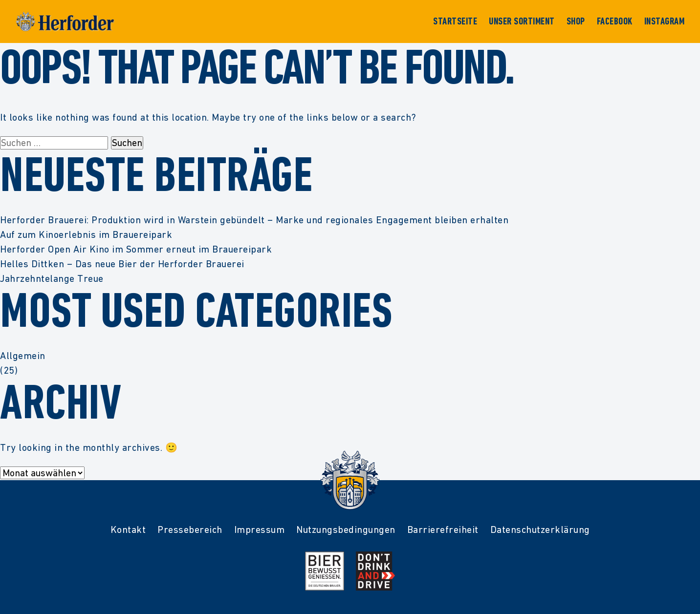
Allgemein (23, 356)
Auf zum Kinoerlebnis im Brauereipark (86, 234)
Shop (576, 21)
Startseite (455, 21)
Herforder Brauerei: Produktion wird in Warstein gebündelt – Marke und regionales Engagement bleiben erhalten (254, 220)
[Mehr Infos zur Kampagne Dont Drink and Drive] (375, 571)
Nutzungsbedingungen (346, 529)
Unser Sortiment (522, 21)
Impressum (260, 529)
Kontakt (128, 529)
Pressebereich (190, 529)
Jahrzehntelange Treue (52, 278)
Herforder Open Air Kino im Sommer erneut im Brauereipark (136, 249)
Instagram (665, 21)
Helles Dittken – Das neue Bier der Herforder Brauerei (122, 264)
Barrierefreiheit (443, 529)
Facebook (615, 21)
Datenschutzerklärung (540, 529)
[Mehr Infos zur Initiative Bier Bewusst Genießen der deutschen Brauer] (325, 571)
